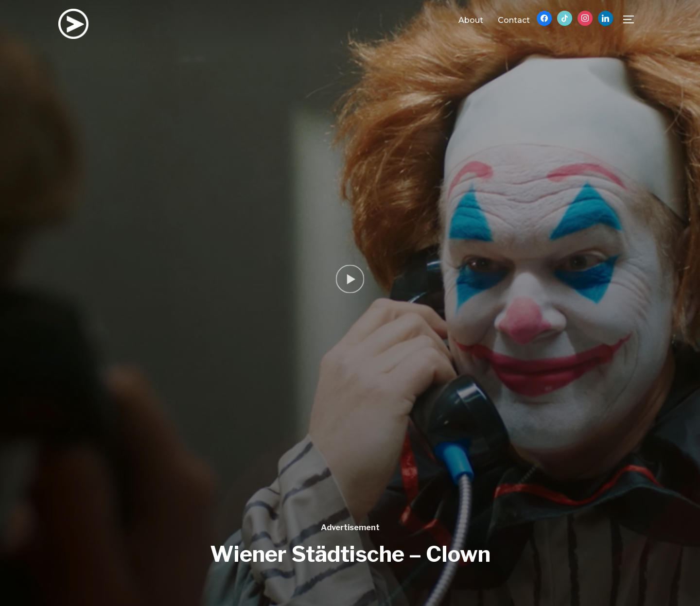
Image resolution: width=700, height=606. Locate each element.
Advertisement (350, 528)
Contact (514, 20)
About (471, 20)
